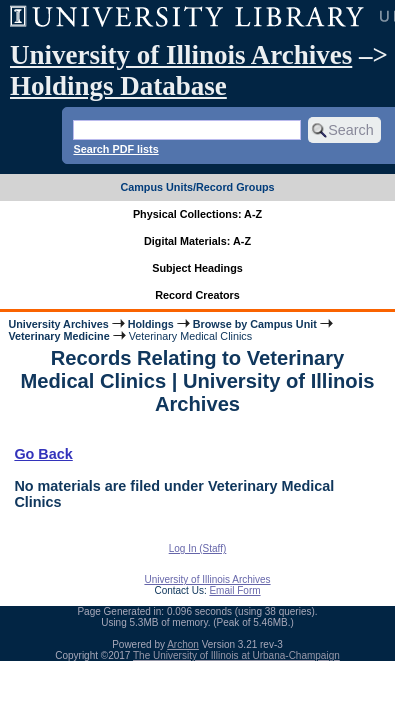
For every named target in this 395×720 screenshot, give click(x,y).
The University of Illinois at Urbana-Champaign (236, 655)
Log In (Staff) (198, 548)
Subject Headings (197, 268)
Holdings (151, 324)
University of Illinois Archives (181, 55)
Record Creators (197, 295)
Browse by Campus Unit (255, 324)
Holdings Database (118, 86)
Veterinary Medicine (58, 336)
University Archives (58, 324)
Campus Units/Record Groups (197, 187)
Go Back (43, 454)
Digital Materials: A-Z (197, 241)
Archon (183, 644)
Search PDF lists (115, 149)
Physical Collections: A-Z (197, 214)
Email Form (234, 590)
